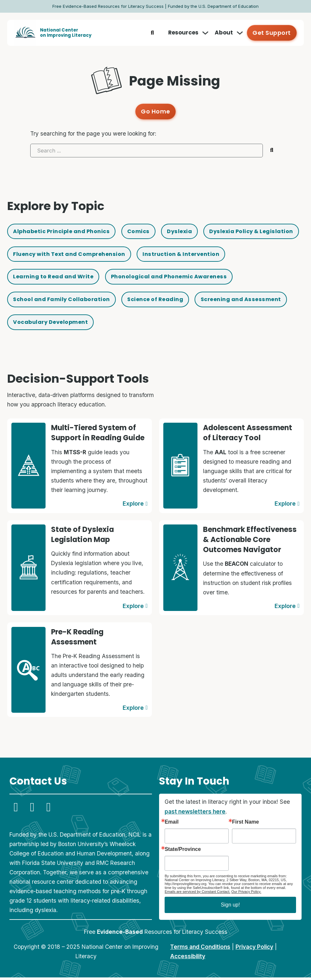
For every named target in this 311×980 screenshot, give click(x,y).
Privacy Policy (254, 949)
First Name (245, 825)
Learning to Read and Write (155, 278)
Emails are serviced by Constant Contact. (197, 894)
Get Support (272, 33)
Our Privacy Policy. (246, 894)
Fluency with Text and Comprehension (178, 255)
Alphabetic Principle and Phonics (65, 231)
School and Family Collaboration (204, 302)
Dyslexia (188, 231)
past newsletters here (195, 814)
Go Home (156, 111)
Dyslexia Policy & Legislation (57, 255)
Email (172, 825)
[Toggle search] (154, 33)
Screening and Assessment (132, 325)
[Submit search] (272, 150)
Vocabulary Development (232, 325)
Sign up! (230, 907)
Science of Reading (43, 325)
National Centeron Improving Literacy (66, 33)
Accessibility (188, 959)
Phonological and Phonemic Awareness (74, 302)
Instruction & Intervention (54, 278)
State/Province (183, 852)
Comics (146, 231)
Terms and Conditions (200, 949)
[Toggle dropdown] (207, 33)
